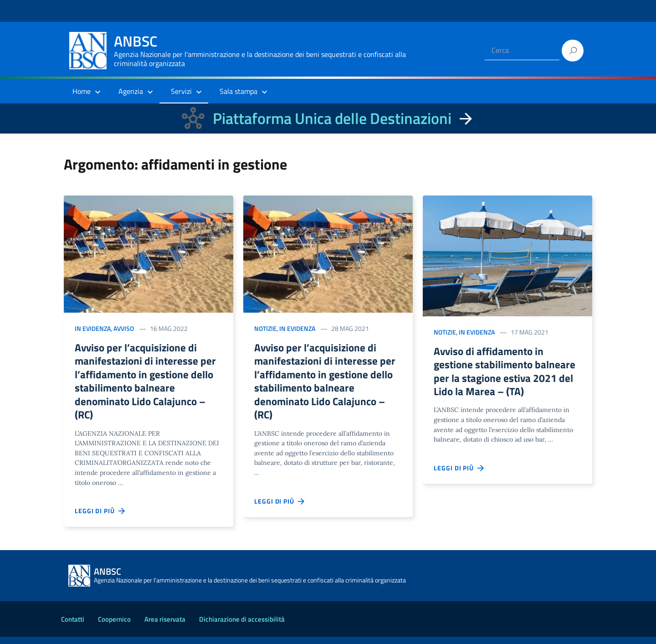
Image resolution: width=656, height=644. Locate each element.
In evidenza (93, 328)
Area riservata (165, 626)
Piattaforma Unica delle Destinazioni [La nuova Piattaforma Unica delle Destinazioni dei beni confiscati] (332, 118)
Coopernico (114, 626)
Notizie (265, 328)
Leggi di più (100, 518)
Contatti (73, 626)
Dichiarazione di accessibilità (242, 626)
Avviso (124, 328)
